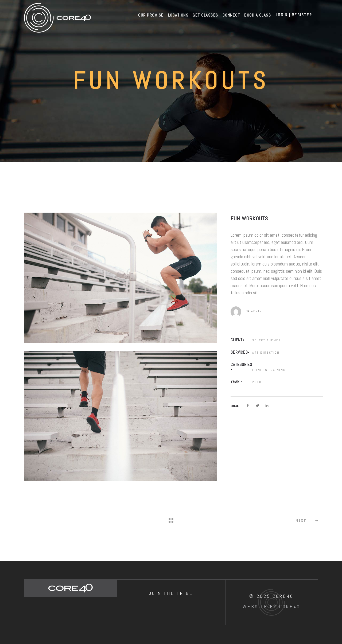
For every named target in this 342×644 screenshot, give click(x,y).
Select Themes (267, 340)
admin (256, 311)
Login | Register (294, 15)
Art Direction (266, 353)
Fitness (260, 370)
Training (277, 370)
